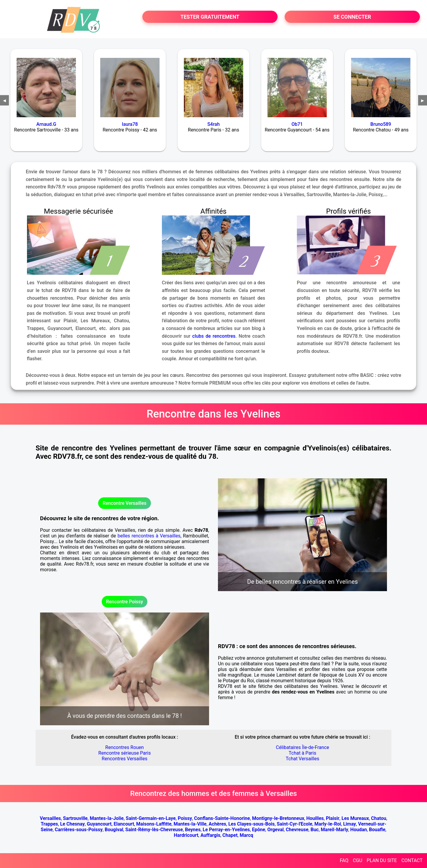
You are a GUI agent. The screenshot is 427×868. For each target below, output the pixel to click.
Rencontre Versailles (124, 503)
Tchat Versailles (303, 759)
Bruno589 (381, 124)
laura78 (130, 124)
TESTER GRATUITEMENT (210, 17)
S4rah (213, 124)
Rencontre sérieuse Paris (125, 753)
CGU (358, 860)
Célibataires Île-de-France (302, 747)
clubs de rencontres (214, 336)
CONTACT (412, 860)
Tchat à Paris (303, 753)
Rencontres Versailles (125, 759)
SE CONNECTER (352, 17)
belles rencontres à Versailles (149, 536)
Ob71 (297, 124)
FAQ (344, 860)
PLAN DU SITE (382, 860)
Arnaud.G (46, 124)
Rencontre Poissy (125, 602)
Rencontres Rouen (125, 747)
